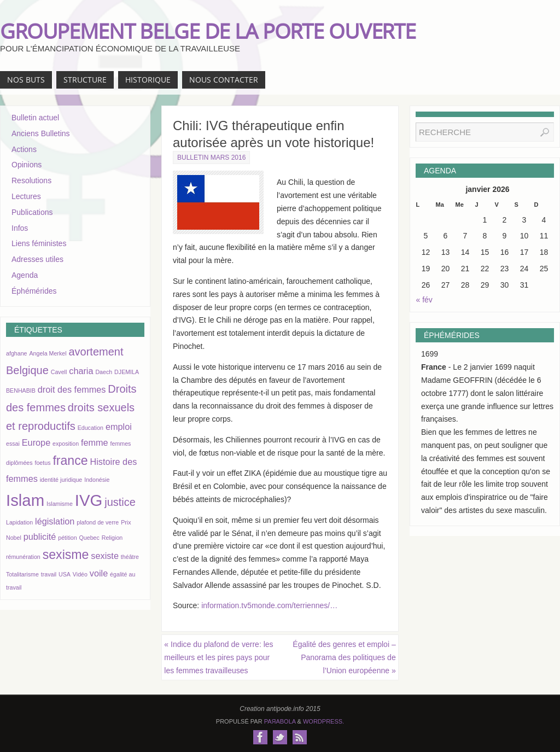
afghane (17, 353)
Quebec (89, 538)
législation (55, 521)
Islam (25, 500)
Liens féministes (39, 243)
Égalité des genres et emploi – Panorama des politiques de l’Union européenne (344, 657)
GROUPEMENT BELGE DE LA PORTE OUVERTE (208, 31)
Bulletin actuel (35, 118)
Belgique (27, 370)
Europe (36, 442)
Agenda (25, 275)
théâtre (130, 557)
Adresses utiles (37, 259)
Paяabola (280, 721)
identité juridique (61, 480)
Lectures (26, 196)
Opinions (27, 165)
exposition (66, 444)
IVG (89, 500)
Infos (20, 228)
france (70, 460)
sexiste (105, 556)
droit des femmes (72, 389)
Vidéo (80, 574)
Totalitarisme (22, 574)
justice (120, 502)
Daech (104, 372)
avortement (96, 352)
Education (91, 428)
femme (95, 442)
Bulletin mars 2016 (211, 158)
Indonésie (97, 480)
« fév (424, 300)
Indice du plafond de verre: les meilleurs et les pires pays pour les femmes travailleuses (218, 657)
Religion (112, 538)
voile (99, 573)
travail (49, 574)
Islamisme (60, 504)
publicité (40, 537)
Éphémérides (34, 291)
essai (13, 444)
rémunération (23, 557)
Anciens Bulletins (41, 133)
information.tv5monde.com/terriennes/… (269, 605)
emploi (119, 427)
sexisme (66, 555)
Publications (32, 212)
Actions (24, 149)
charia (81, 371)
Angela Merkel (48, 353)
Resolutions (31, 180)
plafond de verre (98, 522)
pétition (67, 538)
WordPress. (323, 721)
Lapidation (19, 522)
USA (65, 574)
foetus (42, 463)
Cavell (59, 372)
